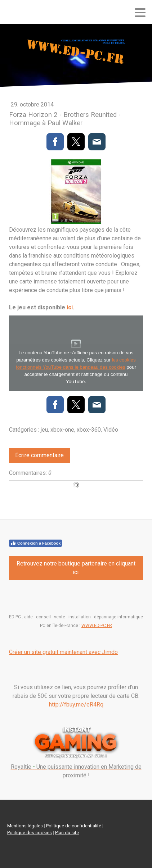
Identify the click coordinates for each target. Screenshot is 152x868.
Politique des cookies (30, 833)
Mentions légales (25, 826)
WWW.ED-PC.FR (97, 626)
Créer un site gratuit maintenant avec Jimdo (63, 652)
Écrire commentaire (39, 455)
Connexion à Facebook (35, 543)
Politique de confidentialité (74, 826)
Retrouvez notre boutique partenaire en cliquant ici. (76, 568)
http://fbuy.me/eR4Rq (76, 705)
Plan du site (67, 833)
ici (70, 307)
